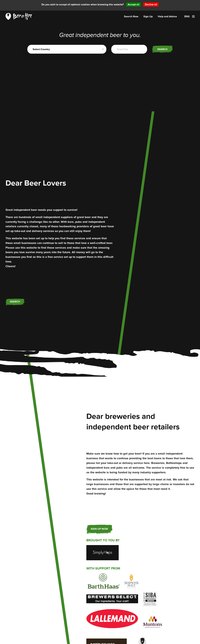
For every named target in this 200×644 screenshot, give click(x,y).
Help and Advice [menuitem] (167, 16)
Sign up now (99, 529)
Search (162, 49)
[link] (19, 16)
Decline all (151, 4)
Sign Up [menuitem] (148, 16)
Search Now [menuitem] (131, 16)
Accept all (133, 4)
